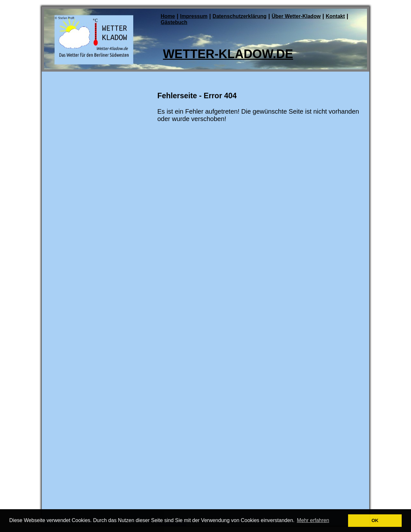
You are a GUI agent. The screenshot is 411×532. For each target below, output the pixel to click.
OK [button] (375, 520)
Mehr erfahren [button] (313, 520)
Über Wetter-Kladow (296, 16)
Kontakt (335, 16)
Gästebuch (174, 22)
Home (168, 16)
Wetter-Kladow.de (228, 54)
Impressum (194, 16)
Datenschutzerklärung (240, 16)
